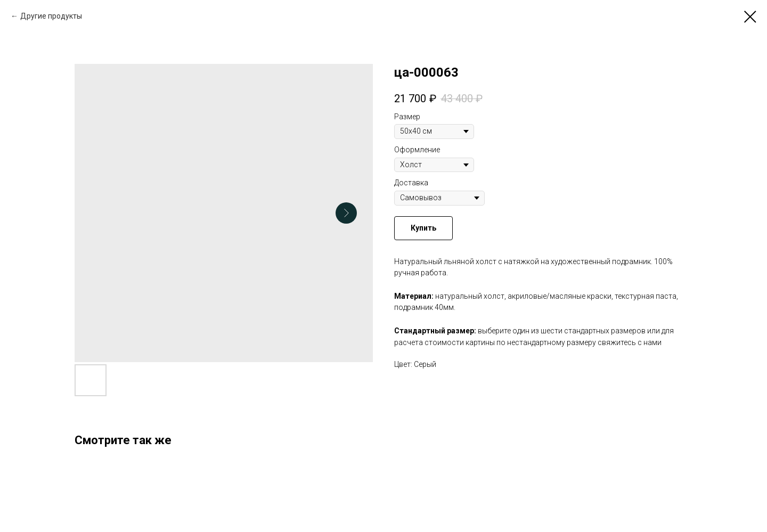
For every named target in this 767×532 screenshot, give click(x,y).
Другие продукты (51, 16)
